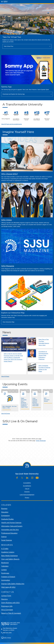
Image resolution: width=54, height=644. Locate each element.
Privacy (27, 498)
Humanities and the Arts (10, 530)
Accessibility (27, 483)
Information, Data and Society (12, 526)
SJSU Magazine (8, 266)
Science (4, 537)
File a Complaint (7, 610)
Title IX (27, 489)
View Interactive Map (8, 322)
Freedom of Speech (8, 577)
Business (4, 508)
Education (5, 512)
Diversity (27, 492)
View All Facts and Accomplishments (12, 124)
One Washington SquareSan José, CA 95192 (10, 629)
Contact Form (6, 596)
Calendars (5, 566)
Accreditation (27, 486)
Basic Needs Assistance (9, 556)
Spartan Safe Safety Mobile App (13, 584)
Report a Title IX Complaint (11, 613)
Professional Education (9, 533)
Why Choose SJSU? (10, 174)
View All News (5, 376)
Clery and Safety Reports (10, 559)
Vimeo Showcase (41, 441)
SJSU (6, 2)
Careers (4, 570)
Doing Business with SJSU (10, 603)
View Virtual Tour (9, 46)
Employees (5, 573)
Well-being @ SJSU (8, 587)
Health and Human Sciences (11, 523)
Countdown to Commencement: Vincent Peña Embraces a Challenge (43, 355)
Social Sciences (7, 540)
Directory (5, 599)
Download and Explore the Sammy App (14, 94)
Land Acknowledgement (27, 495)
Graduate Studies (7, 519)
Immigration (6, 580)
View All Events (6, 414)
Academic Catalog (8, 552)
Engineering (5, 516)
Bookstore (5, 563)
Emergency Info (7, 606)
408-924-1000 (7, 633)
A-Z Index (5, 549)
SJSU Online (6, 220)
